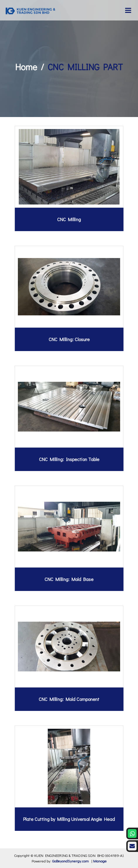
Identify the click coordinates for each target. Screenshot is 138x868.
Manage (100, 861)
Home (26, 67)
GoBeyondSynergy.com (70, 861)
